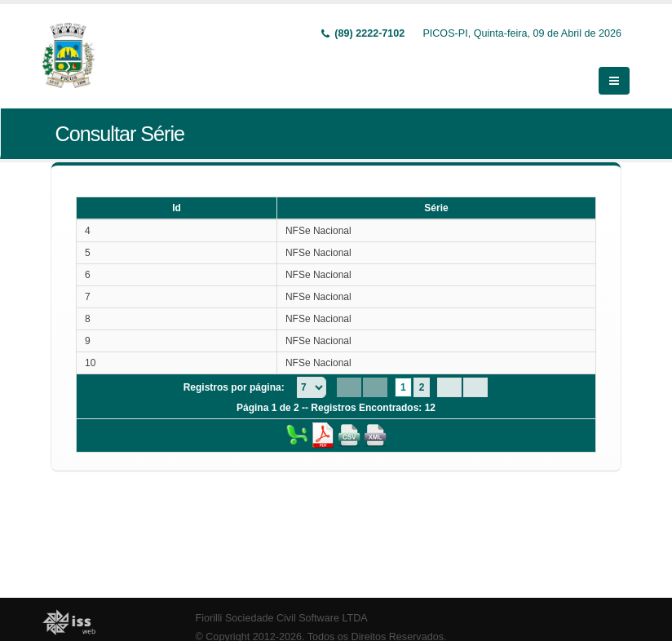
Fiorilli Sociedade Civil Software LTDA (282, 617)
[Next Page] (449, 387)
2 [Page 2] (422, 387)
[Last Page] (475, 387)
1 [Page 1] (403, 387)
